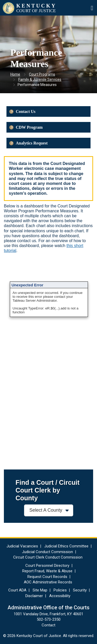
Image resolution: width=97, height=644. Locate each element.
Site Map (40, 590)
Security (80, 590)
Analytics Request (32, 143)
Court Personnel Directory (47, 566)
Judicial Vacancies (22, 546)
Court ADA (17, 590)
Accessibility (60, 596)
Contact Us (26, 111)
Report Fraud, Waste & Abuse (47, 571)
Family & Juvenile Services (40, 79)
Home (15, 74)
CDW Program (29, 127)
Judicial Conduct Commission (47, 552)
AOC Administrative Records (48, 582)
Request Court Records (47, 577)
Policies (60, 590)
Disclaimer (34, 596)
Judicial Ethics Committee (66, 546)
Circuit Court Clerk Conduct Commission (48, 557)
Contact (48, 625)
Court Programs (42, 74)
